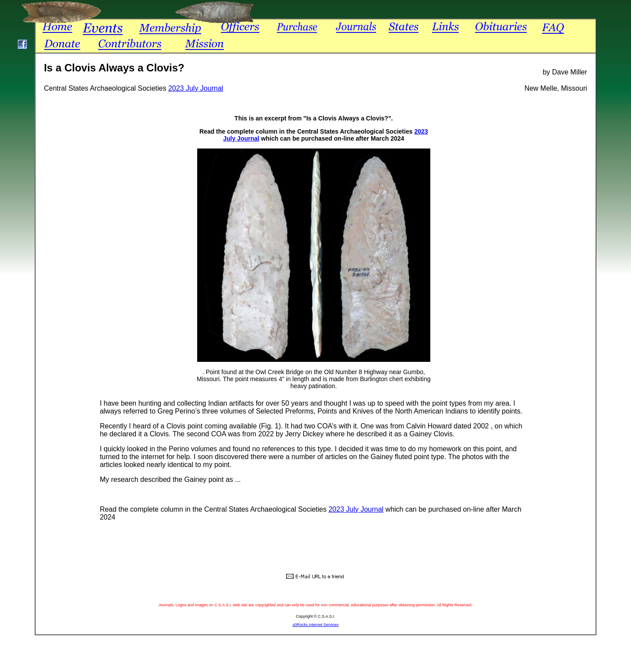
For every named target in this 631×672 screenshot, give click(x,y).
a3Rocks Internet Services (315, 625)
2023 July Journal (196, 88)
